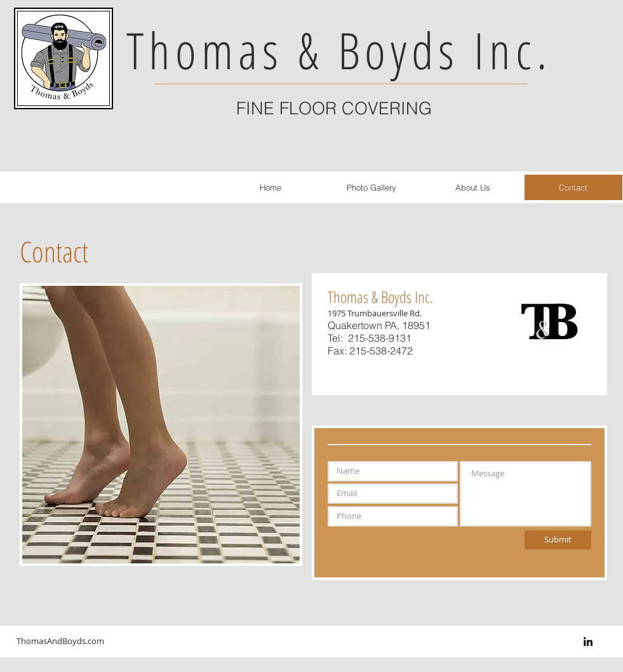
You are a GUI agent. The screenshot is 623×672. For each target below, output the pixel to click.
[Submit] (558, 540)
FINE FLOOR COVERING (334, 108)
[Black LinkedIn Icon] (588, 642)
